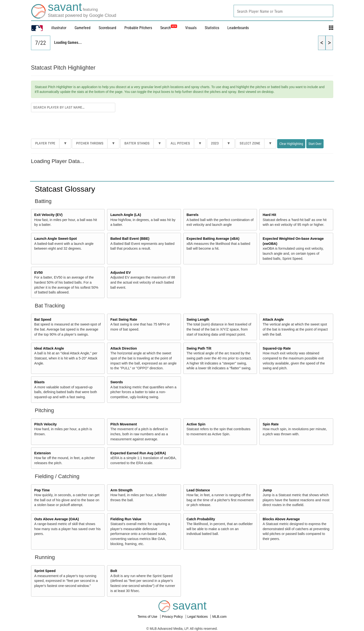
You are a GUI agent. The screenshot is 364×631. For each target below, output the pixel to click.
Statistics (212, 28)
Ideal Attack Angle (49, 348)
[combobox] (283, 11)
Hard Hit (269, 215)
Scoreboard (107, 28)
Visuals (191, 28)
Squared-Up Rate (277, 348)
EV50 (38, 273)
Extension (42, 453)
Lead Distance (198, 490)
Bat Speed (43, 319)
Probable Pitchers (138, 28)
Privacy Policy (173, 617)
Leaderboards (238, 28)
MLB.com (219, 617)
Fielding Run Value (126, 519)
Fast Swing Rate (124, 319)
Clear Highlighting (291, 144)
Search (169, 28)
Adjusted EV (121, 273)
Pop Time (42, 490)
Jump (267, 490)
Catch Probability (201, 519)
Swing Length (198, 319)
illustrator (59, 28)
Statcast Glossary (65, 189)
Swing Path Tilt (199, 348)
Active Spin (196, 424)
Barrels (192, 215)
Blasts (39, 382)
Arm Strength (121, 490)
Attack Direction (124, 348)
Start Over (315, 144)
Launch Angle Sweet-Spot (55, 239)
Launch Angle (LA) (126, 215)
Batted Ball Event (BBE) (130, 239)
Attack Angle (273, 319)
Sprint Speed (45, 571)
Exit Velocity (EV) (48, 215)
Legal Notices (198, 617)
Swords (117, 382)
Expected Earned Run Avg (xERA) (138, 453)
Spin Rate (271, 424)
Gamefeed (83, 28)
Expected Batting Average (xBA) (213, 239)
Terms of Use (148, 617)
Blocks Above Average (281, 519)
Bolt (114, 571)
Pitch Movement (124, 424)
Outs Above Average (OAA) (57, 519)
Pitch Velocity (45, 424)
